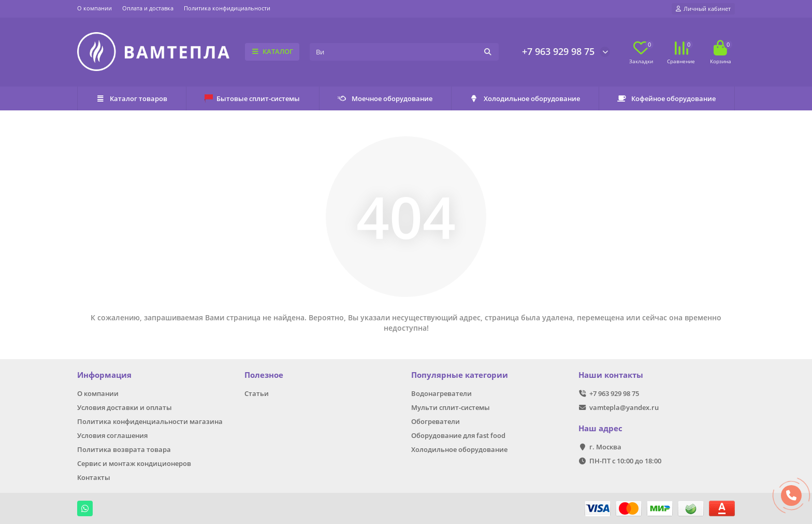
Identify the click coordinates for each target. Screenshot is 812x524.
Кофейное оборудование (666, 98)
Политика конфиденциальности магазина (150, 421)
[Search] (404, 52)
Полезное (264, 375)
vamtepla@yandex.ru (624, 407)
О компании (95, 8)
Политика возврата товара (124, 449)
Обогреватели (436, 421)
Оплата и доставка (148, 8)
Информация (104, 375)
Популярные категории (460, 375)
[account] (703, 9)
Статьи (257, 393)
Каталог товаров (132, 98)
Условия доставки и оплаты (125, 407)
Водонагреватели (441, 393)
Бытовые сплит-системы (252, 98)
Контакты (94, 477)
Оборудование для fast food (458, 435)
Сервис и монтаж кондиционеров (134, 463)
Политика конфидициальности (227, 8)
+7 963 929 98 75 (558, 51)
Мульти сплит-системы (451, 407)
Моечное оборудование (385, 98)
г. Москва (605, 447)
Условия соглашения (112, 435)
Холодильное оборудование (525, 98)
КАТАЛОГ (272, 51)
